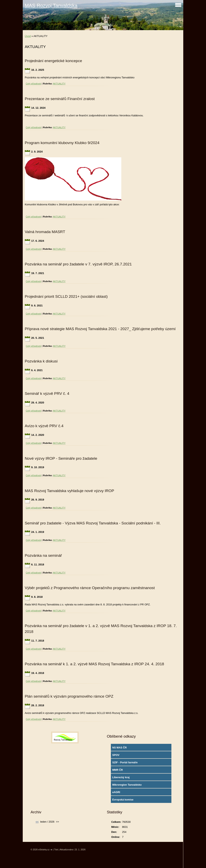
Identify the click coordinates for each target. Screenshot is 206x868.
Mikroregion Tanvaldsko (127, 785)
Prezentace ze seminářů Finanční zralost (60, 99)
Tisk (56, 850)
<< (37, 822)
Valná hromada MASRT (45, 232)
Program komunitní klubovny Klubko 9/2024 (62, 143)
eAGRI (116, 792)
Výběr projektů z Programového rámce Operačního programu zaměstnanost (90, 588)
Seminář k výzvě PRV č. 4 (47, 394)
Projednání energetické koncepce (53, 61)
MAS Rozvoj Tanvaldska (51, 6)
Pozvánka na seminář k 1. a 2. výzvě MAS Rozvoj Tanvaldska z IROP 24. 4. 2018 (94, 664)
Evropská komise (123, 800)
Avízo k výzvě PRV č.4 (44, 426)
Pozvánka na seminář (43, 555)
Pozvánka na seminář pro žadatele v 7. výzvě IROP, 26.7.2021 (78, 264)
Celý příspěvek (33, 84)
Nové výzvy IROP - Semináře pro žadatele (61, 458)
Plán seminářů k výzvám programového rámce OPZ (69, 696)
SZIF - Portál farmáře (125, 762)
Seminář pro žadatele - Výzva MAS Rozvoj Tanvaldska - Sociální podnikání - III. (93, 523)
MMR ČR (118, 770)
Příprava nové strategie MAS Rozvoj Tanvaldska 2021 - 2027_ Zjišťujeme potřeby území (100, 329)
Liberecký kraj (121, 777)
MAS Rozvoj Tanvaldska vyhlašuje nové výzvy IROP (69, 491)
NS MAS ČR (119, 748)
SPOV (116, 755)
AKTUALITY (59, 84)
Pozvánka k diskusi (41, 361)
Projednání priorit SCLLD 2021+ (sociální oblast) (66, 296)
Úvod (28, 36)
